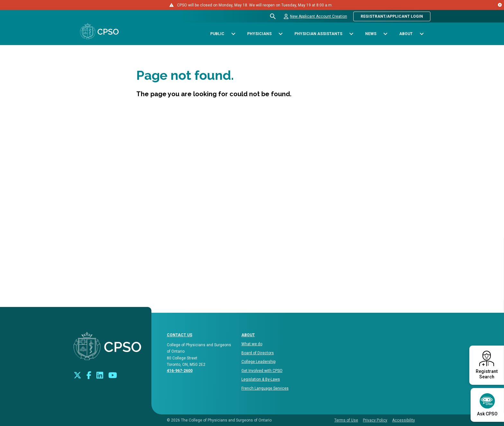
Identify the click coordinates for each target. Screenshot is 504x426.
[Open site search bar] (273, 16)
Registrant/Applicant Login (392, 16)
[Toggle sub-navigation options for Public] (233, 34)
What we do (252, 344)
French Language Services (265, 388)
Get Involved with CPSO (262, 371)
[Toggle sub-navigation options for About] (422, 34)
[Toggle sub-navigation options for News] (385, 34)
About (248, 335)
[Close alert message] (500, 5)
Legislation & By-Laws (261, 379)
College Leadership (258, 362)
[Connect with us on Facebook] (89, 375)
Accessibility (404, 420)
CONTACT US (180, 335)
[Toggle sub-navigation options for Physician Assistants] (351, 34)
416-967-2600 (180, 371)
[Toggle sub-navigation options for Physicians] (280, 34)
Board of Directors (258, 353)
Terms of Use (346, 420)
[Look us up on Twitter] (77, 375)
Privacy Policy (375, 420)
